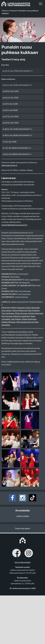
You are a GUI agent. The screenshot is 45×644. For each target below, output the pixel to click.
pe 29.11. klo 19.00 (10, 123)
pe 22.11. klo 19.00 (10, 98)
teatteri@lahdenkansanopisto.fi (14, 225)
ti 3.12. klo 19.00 (10, 142)
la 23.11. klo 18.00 (10, 110)
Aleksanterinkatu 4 (9, 165)
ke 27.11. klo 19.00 (10, 116)
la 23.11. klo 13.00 (10, 104)
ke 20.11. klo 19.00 (10, 91)
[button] (41, 3)
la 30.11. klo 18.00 (17, 135)
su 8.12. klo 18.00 (17, 154)
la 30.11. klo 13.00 (17, 129)
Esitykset (13, 11)
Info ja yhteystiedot (22, 562)
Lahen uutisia (23, 516)
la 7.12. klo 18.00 (17, 148)
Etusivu (5, 11)
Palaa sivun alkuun (23, 528)
